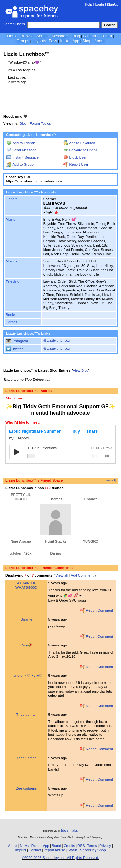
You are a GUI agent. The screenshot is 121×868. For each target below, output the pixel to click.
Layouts (39, 41)
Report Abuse (54, 850)
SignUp (113, 5)
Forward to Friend (80, 150)
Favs (53, 41)
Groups (23, 41)
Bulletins (90, 36)
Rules (36, 846)
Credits (69, 846)
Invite (65, 41)
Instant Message (23, 157)
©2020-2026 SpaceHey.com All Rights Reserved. (61, 858)
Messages (60, 36)
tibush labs (70, 830)
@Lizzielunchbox (57, 340)
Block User (75, 157)
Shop (87, 41)
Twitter (14, 349)
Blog (76, 36)
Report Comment (96, 610)
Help (89, 5)
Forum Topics (40, 123)
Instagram (17, 341)
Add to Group (20, 164)
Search (110, 25)
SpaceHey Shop (93, 850)
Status (72, 850)
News (24, 846)
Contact (35, 850)
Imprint (21, 850)
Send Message (21, 150)
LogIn (99, 5)
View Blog (81, 370)
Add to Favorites (79, 143)
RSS (81, 846)
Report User (76, 164)
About (99, 41)
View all (62, 575)
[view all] (110, 480)
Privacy (105, 846)
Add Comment (82, 575)
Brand (56, 846)
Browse (27, 36)
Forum (106, 36)
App (76, 41)
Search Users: (15, 24)
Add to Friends (21, 143)
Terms (92, 846)
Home (12, 36)
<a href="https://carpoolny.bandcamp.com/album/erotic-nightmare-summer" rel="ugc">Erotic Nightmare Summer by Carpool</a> (60, 444)
